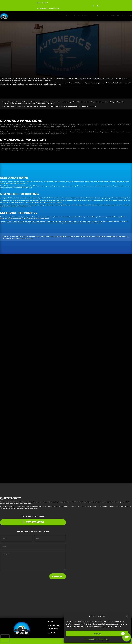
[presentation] (5, 638)
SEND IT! (52, 576)
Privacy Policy (103, 639)
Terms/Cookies (90, 639)
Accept (97, 634)
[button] (127, 617)
